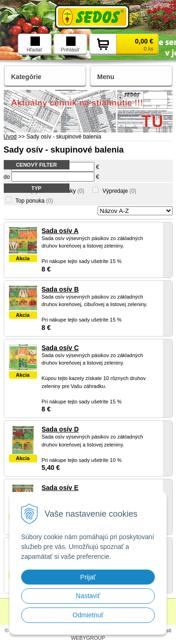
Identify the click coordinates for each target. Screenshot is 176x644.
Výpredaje (119, 191)
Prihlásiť (70, 44)
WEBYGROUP (88, 638)
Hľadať (35, 44)
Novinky (70, 191)
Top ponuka (34, 201)
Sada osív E (60, 488)
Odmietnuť (88, 615)
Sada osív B (60, 289)
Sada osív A (60, 231)
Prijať (88, 577)
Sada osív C (60, 348)
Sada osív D (60, 429)
